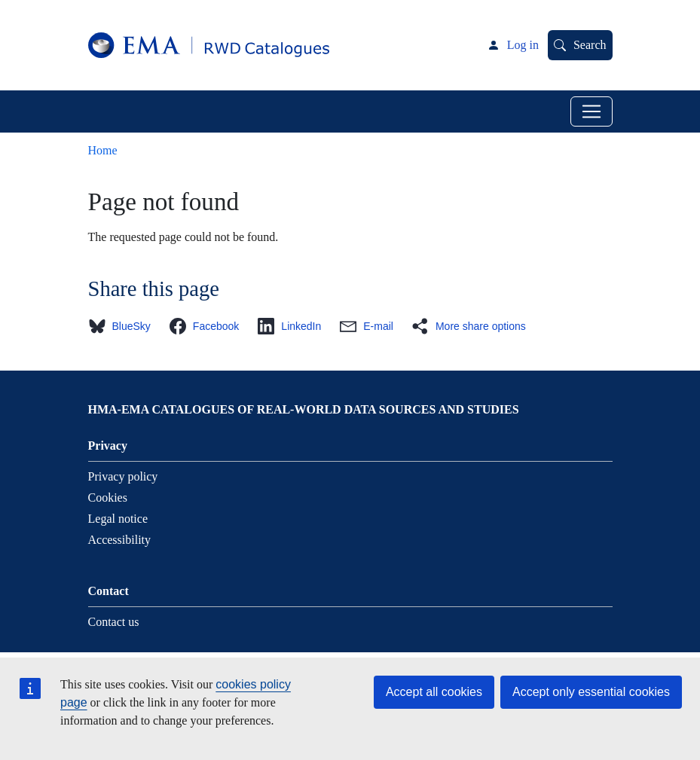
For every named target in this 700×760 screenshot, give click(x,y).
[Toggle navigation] (591, 111)
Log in (523, 45)
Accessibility (120, 540)
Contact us (114, 622)
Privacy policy (123, 476)
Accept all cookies (434, 692)
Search (590, 45)
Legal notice (118, 519)
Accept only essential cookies (591, 692)
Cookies (108, 498)
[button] (124, 326)
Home (103, 150)
